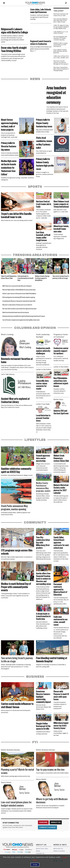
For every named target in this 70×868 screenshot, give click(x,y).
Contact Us (40, 853)
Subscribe (43, 822)
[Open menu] (4, 3)
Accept (35, 865)
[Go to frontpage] (35, 3)
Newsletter (56, 822)
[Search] (66, 3)
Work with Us (58, 849)
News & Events (59, 851)
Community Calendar (47, 827)
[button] (68, 260)
